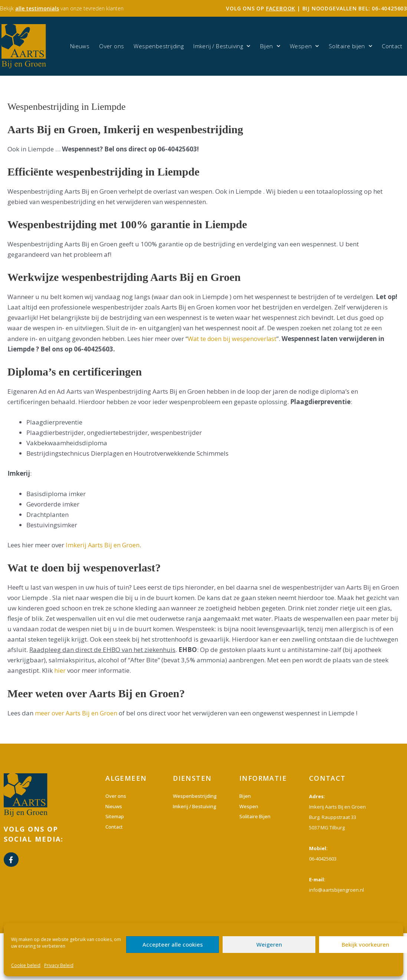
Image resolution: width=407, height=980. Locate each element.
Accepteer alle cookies (173, 944)
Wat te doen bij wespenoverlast (234, 339)
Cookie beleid (26, 965)
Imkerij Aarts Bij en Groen (103, 545)
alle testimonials (37, 8)
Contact (392, 46)
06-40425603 (389, 8)
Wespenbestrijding (159, 46)
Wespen (304, 46)
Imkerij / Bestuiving (222, 46)
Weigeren (269, 944)
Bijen (270, 46)
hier (60, 670)
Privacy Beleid (59, 965)
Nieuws (80, 46)
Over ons (111, 46)
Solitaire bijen (350, 46)
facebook (281, 8)
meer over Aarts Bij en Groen (77, 713)
